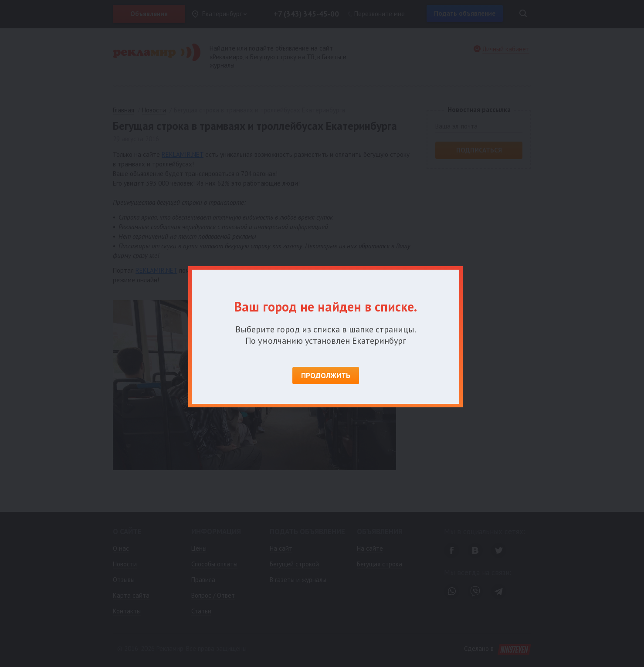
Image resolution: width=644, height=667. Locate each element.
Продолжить (326, 376)
